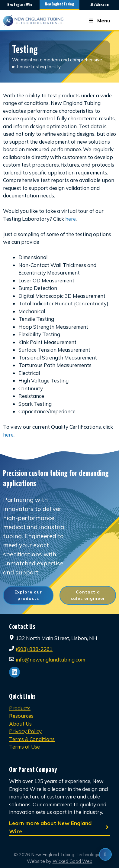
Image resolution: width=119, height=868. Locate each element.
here (71, 219)
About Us (20, 724)
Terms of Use (24, 747)
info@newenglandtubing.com (50, 660)
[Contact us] (105, 854)
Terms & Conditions (32, 739)
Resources (21, 716)
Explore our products (28, 595)
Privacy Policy (25, 731)
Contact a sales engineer (88, 595)
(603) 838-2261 (34, 649)
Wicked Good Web (72, 861)
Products (20, 708)
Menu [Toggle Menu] (99, 21)
